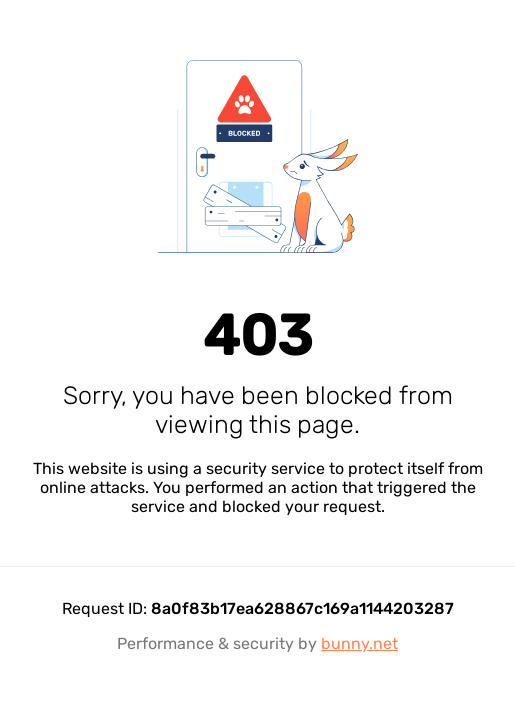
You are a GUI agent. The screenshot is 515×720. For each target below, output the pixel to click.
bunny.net (359, 643)
